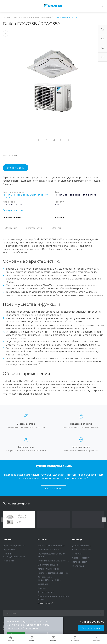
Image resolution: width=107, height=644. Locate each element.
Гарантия (77, 554)
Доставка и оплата (82, 546)
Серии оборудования (14, 546)
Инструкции (78, 566)
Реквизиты (8, 561)
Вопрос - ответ (80, 562)
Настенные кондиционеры (51, 546)
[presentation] (3, 520)
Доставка (59, 218)
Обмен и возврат (81, 558)
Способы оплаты (12, 218)
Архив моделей (45, 603)
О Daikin (7, 539)
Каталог (42, 539)
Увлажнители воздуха (48, 569)
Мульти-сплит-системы (49, 550)
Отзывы (56, 228)
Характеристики (34, 228)
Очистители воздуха (48, 565)
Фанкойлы (43, 584)
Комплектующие (46, 592)
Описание (11, 228)
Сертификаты (10, 550)
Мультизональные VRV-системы (53, 561)
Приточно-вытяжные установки (53, 573)
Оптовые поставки (82, 550)
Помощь (77, 539)
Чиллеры (42, 588)
